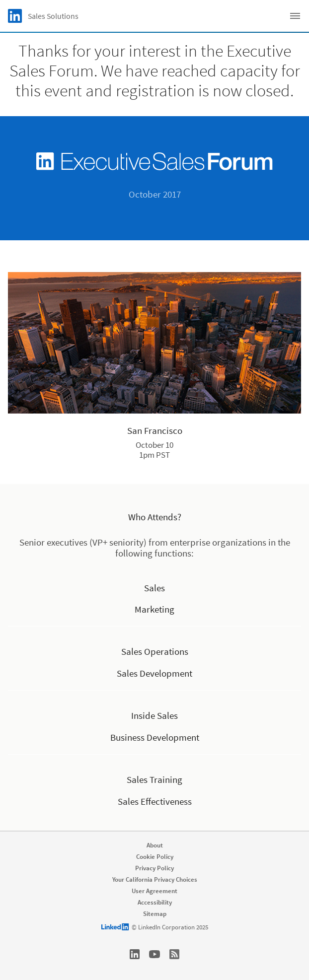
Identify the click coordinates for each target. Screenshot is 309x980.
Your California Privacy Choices (155, 879)
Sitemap (155, 914)
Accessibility (155, 902)
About (155, 845)
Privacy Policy (154, 868)
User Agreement (154, 891)
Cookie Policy (155, 857)
